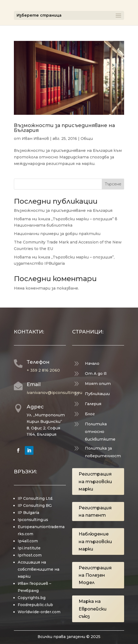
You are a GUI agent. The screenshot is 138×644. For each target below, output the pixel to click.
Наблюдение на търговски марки (95, 541)
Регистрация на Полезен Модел (95, 575)
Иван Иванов (35, 139)
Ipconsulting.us (33, 520)
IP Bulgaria (28, 513)
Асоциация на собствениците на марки (39, 569)
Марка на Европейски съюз (93, 609)
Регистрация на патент (95, 511)
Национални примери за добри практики (57, 234)
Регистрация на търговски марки (95, 481)
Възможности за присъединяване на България (64, 128)
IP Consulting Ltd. (35, 498)
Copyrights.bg (32, 598)
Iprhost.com (30, 555)
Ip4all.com (28, 541)
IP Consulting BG (35, 505)
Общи (87, 139)
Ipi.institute (29, 548)
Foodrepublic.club (35, 605)
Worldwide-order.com (39, 612)
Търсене (113, 184)
